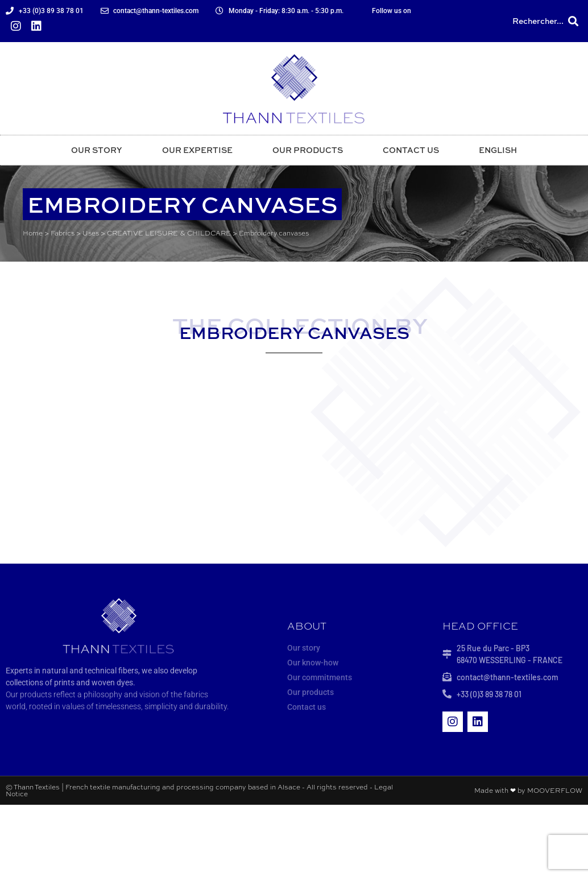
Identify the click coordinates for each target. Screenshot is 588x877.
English (498, 150)
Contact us (411, 150)
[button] (573, 21)
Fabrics (63, 233)
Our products (308, 150)
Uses (91, 233)
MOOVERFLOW (555, 791)
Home (33, 233)
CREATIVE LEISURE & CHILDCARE (169, 233)
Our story (97, 150)
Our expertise (197, 150)
